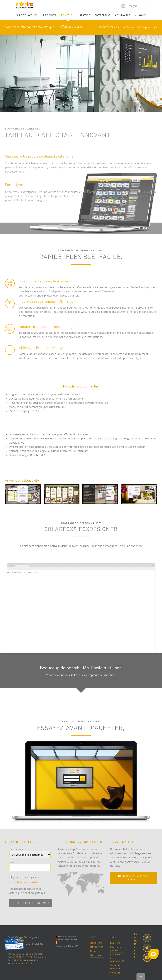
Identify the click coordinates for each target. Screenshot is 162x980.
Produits (50, 15)
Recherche (95, 951)
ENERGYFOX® (97, 947)
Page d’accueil (28, 15)
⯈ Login (140, 15)
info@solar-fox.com (24, 964)
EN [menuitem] (136, 934)
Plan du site (96, 955)
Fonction (68, 15)
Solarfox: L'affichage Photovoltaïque (30, 27)
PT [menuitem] (135, 951)
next (151, 499)
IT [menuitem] (135, 944)
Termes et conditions (115, 967)
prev (145, 499)
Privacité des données (116, 949)
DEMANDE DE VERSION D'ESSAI (133, 878)
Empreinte (115, 943)
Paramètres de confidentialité (117, 958)
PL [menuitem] (135, 957)
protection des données (24, 882)
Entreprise (103, 15)
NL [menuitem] (136, 941)
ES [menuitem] (135, 947)
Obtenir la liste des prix (31, 903)
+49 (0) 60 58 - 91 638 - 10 (24, 957)
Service (85, 15)
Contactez (123, 15)
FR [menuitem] (135, 937)
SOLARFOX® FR (105, 27)
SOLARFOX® (96, 943)
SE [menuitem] (135, 954)
